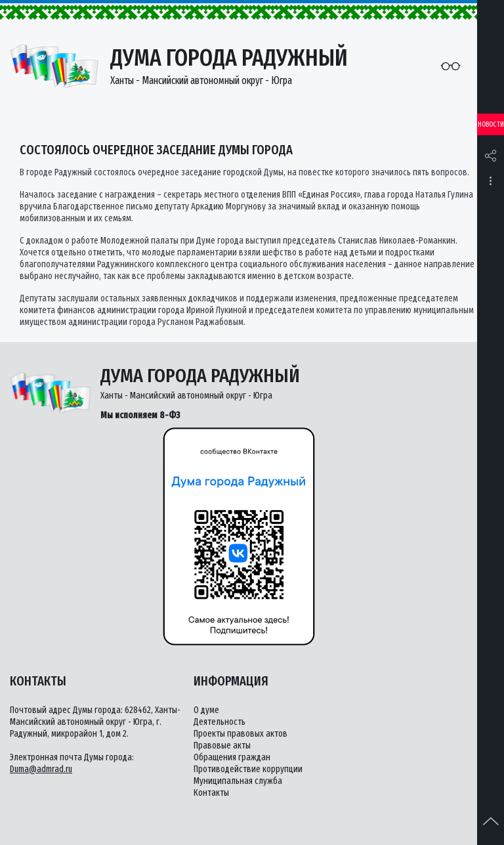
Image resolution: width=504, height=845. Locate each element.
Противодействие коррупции (248, 769)
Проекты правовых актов (241, 734)
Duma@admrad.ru (41, 769)
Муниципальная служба (238, 781)
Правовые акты (222, 746)
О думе (206, 710)
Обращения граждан (232, 757)
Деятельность (220, 722)
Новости (491, 124)
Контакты (211, 793)
